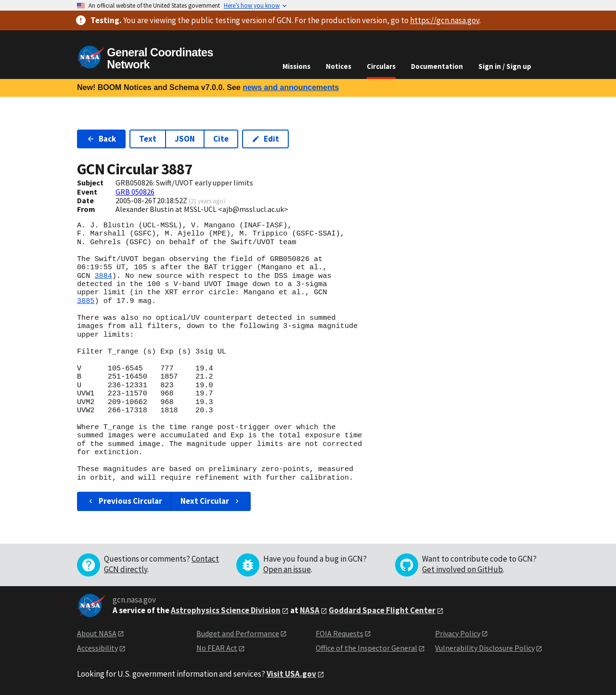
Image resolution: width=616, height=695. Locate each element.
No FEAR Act (217, 648)
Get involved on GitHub (462, 569)
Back (101, 139)
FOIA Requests (340, 633)
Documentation (437, 66)
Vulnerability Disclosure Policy (485, 648)
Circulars (381, 66)
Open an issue (287, 569)
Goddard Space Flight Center (382, 610)
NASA (310, 610)
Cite (221, 139)
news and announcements (291, 87)
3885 (86, 301)
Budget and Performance (238, 633)
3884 (103, 276)
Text (148, 139)
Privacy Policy (458, 633)
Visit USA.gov (291, 674)
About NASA (97, 633)
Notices (339, 66)
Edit (265, 139)
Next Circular (211, 501)
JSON (185, 139)
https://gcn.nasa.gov (445, 20)
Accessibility (97, 648)
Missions (296, 66)
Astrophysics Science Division (226, 610)
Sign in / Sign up (505, 66)
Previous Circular (124, 501)
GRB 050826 (135, 192)
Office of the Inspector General (366, 648)
